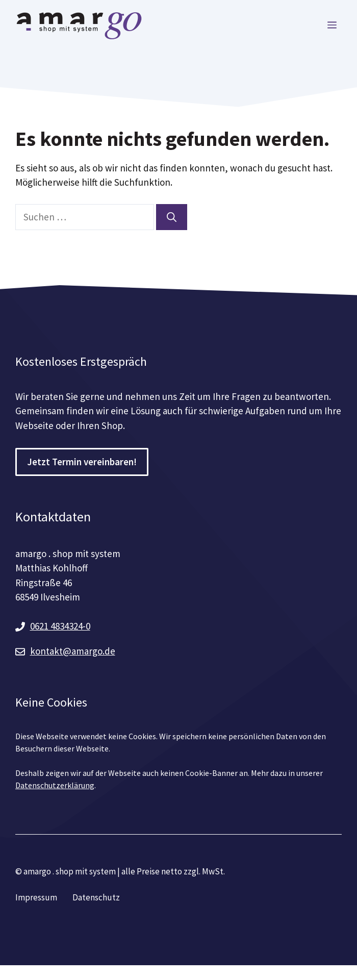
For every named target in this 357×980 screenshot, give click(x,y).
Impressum (36, 897)
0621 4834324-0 (60, 626)
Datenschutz (96, 897)
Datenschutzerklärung (55, 785)
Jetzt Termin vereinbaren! (82, 462)
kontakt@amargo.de (73, 651)
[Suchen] (172, 217)
